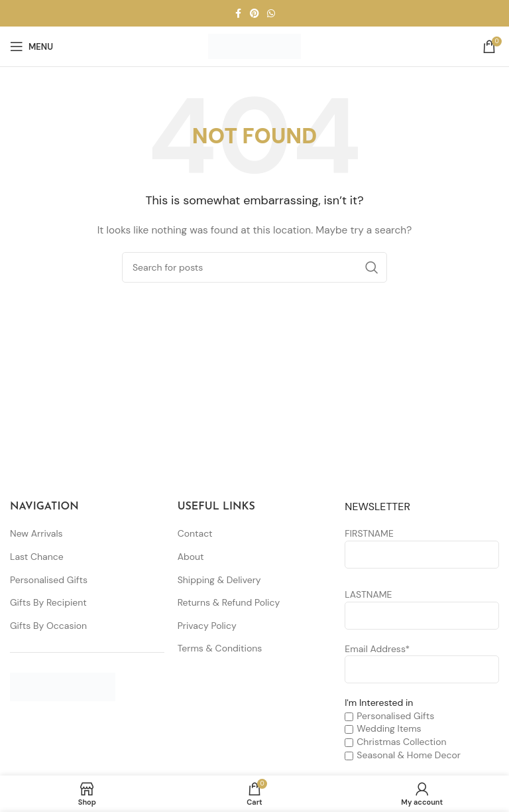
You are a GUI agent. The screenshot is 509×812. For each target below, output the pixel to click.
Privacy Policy (207, 626)
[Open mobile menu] (31, 46)
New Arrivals (36, 533)
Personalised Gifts (49, 580)
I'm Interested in (379, 703)
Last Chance (37, 557)
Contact (195, 533)
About (191, 557)
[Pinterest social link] (254, 14)
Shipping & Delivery (219, 580)
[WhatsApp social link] (271, 14)
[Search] (254, 267)
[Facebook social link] (238, 14)
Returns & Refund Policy (229, 602)
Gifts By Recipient (48, 602)
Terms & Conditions (220, 648)
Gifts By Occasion (48, 626)
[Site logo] (254, 46)
